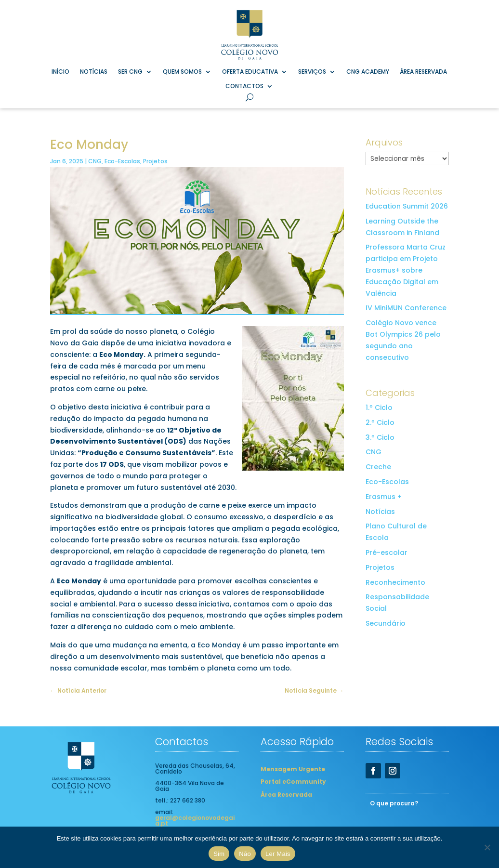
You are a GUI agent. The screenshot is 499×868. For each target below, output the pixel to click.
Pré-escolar (387, 552)
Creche (378, 467)
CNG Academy (368, 72)
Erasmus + (384, 497)
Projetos (155, 161)
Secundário (386, 623)
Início (60, 72)
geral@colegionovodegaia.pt (195, 821)
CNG (95, 161)
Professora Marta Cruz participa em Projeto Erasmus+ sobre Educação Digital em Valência (406, 270)
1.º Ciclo (379, 408)
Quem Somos (182, 72)
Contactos (244, 86)
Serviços (312, 72)
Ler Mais (278, 854)
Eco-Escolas (122, 161)
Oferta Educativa (250, 72)
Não (245, 854)
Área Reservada (423, 72)
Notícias (94, 72)
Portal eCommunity (293, 781)
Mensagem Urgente (293, 769)
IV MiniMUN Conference (406, 308)
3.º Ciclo (380, 437)
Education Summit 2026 (407, 206)
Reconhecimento (395, 582)
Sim (219, 854)
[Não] (487, 847)
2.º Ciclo (380, 422)
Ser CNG (130, 72)
